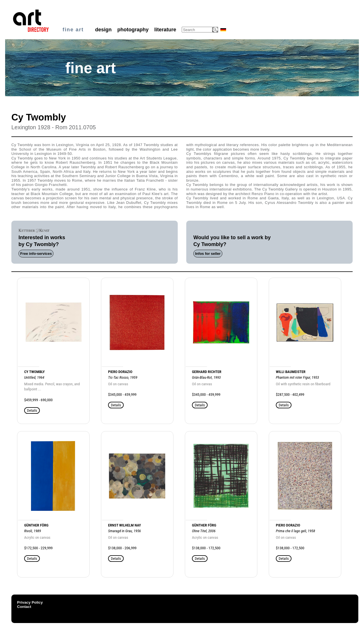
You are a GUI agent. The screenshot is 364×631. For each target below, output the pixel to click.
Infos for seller (208, 254)
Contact (24, 607)
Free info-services (36, 254)
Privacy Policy (30, 602)
